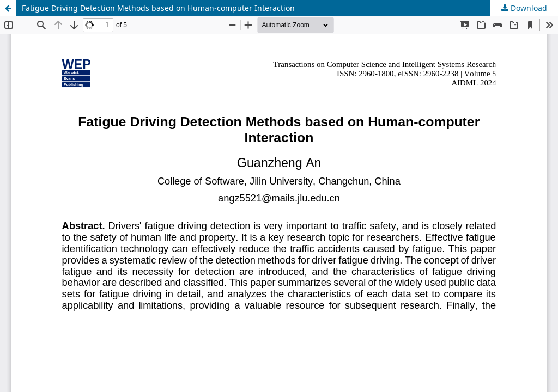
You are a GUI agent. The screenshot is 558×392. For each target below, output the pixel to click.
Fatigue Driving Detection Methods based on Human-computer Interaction (158, 8)
